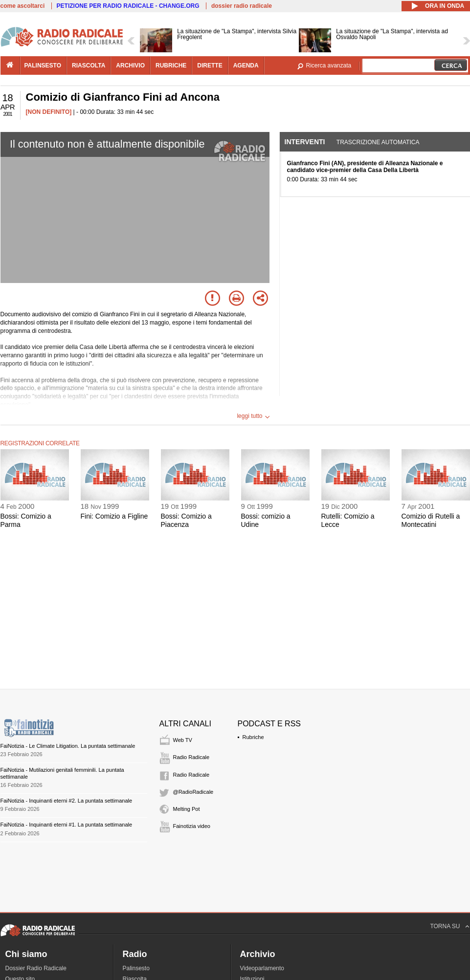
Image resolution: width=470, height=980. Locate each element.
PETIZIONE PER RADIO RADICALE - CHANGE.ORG (128, 6)
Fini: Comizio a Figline (114, 516)
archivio (130, 65)
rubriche (171, 65)
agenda (246, 65)
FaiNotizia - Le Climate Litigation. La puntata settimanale (68, 746)
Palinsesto (136, 968)
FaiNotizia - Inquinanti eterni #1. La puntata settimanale (67, 825)
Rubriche (253, 737)
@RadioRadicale (193, 792)
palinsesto (43, 65)
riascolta (89, 65)
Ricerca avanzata (329, 65)
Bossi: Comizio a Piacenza (186, 520)
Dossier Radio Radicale (36, 968)
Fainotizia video (192, 826)
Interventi (305, 142)
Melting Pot (187, 809)
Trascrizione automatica (378, 142)
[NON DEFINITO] (49, 112)
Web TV (183, 740)
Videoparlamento (262, 968)
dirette (210, 65)
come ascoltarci (23, 6)
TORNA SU (445, 926)
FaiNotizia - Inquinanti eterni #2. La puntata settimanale (67, 801)
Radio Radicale (191, 757)
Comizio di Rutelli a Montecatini (431, 520)
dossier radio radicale (242, 6)
